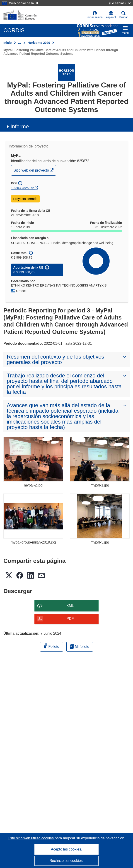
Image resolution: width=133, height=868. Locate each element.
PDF (70, 619)
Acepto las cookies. (67, 849)
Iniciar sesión (95, 15)
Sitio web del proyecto (35, 170)
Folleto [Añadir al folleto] (51, 646)
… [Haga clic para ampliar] (20, 43)
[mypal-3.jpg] (100, 516)
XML (70, 606)
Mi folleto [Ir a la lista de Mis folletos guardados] (80, 647)
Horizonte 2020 (39, 43)
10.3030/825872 (23, 188)
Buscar (124, 15)
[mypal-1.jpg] (100, 459)
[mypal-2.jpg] (33, 459)
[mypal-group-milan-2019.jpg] (33, 516)
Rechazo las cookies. (66, 861)
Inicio (8, 43)
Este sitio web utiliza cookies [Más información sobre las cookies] (31, 838)
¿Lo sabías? (120, 3)
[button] (111, 15)
